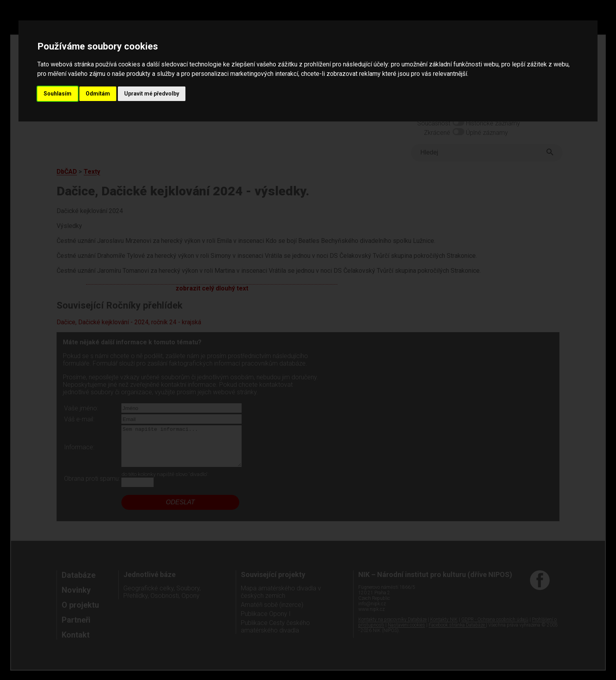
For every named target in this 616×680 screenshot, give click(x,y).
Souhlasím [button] (58, 94)
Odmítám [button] (98, 94)
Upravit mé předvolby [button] (152, 94)
